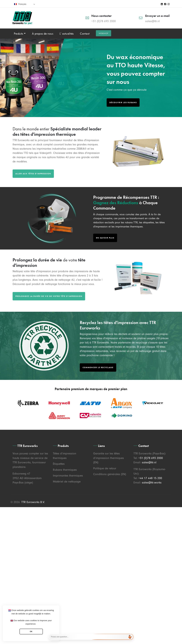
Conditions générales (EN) (110, 474)
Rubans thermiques (65, 470)
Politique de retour (105, 468)
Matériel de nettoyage (67, 481)
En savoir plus (105, 238)
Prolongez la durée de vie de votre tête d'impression (49, 296)
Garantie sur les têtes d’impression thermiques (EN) (109, 458)
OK (31, 632)
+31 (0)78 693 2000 (104, 21)
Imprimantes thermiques (68, 476)
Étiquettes (59, 464)
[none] (25, 4)
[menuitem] (25, 4)
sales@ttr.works (152, 482)
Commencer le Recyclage (98, 367)
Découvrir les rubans (123, 102)
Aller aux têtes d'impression (33, 174)
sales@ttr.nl (153, 21)
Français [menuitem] (22, 4)
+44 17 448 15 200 (150, 478)
